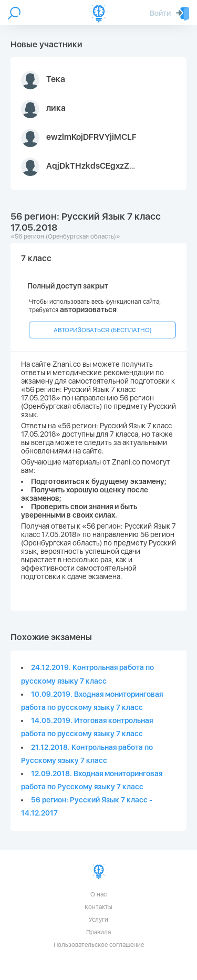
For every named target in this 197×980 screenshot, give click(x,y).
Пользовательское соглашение (99, 945)
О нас (98, 894)
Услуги (98, 920)
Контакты (98, 907)
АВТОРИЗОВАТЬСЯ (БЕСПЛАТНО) (103, 330)
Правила (98, 932)
